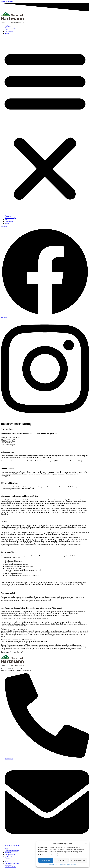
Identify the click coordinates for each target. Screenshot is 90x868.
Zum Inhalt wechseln (8, 2)
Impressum (73, 865)
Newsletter (8, 856)
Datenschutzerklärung (64, 865)
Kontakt (7, 33)
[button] (86, 844)
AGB (7, 849)
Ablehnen (61, 860)
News (7, 30)
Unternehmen (9, 32)
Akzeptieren (46, 860)
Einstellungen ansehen (78, 860)
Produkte (8, 26)
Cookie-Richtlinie (54, 865)
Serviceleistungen (11, 28)
